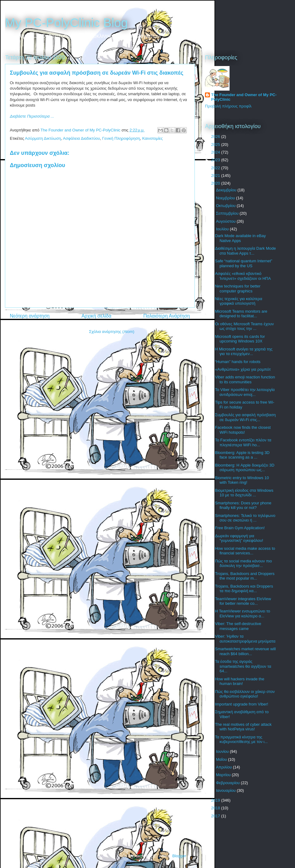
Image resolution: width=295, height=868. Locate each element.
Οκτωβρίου (226, 206)
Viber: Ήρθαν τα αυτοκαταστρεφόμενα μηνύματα (245, 639)
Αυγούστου (226, 221)
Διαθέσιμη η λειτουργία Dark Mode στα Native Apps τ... (245, 251)
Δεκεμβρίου (227, 190)
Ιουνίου (223, 751)
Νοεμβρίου (226, 198)
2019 (216, 800)
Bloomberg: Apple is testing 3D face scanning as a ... (242, 455)
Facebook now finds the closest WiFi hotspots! (243, 430)
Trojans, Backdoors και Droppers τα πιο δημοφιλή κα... (244, 589)
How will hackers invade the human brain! (239, 681)
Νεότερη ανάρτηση (30, 316)
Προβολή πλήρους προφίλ (228, 106)
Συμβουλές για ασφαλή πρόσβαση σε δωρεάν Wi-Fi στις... (245, 417)
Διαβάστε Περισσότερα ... (32, 116)
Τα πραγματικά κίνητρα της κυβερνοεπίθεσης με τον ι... (241, 739)
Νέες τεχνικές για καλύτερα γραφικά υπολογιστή (238, 301)
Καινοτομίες (153, 138)
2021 (216, 176)
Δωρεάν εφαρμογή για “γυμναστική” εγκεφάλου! (239, 538)
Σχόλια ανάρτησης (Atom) (112, 332)
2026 (216, 137)
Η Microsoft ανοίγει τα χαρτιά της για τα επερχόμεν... (244, 352)
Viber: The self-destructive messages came (238, 626)
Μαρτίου (224, 775)
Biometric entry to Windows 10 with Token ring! (242, 480)
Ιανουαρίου (226, 790)
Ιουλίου (223, 229)
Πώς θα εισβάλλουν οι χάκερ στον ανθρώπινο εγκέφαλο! (245, 694)
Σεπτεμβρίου (228, 213)
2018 (216, 808)
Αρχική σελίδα (96, 316)
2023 (216, 160)
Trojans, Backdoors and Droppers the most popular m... (245, 576)
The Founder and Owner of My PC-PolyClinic (244, 97)
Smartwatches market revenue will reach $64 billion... (245, 651)
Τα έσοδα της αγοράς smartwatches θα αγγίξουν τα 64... (243, 666)
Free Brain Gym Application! (240, 528)
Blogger (179, 856)
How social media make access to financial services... (245, 551)
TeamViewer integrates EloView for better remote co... (243, 601)
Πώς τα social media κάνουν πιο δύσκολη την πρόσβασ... (243, 563)
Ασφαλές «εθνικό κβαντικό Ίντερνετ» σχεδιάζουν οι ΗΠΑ (243, 276)
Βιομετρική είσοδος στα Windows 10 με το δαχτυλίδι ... (244, 493)
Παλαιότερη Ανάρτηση (167, 316)
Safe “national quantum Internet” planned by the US (243, 263)
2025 (216, 145)
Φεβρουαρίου (228, 783)
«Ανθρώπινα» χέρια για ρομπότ (243, 369)
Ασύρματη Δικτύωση (43, 138)
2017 (216, 816)
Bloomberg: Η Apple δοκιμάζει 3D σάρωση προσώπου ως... (244, 468)
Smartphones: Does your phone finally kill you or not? (243, 505)
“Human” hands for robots (238, 362)
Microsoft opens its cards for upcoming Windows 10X (240, 339)
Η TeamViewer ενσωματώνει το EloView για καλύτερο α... (242, 614)
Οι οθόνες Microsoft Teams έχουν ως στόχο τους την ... (244, 326)
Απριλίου (224, 767)
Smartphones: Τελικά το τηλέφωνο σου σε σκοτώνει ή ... (245, 518)
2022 (216, 168)
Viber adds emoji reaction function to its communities (245, 379)
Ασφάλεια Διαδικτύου (82, 138)
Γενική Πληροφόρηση (121, 138)
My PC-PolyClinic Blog (66, 23)
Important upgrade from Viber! (241, 704)
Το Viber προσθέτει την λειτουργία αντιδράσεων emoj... (245, 392)
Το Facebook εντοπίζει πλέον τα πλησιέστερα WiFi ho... (243, 442)
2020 (216, 183)
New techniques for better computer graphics (238, 289)
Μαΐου (222, 759)
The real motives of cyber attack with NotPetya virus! (243, 727)
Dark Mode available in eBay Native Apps (240, 238)
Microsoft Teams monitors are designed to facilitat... (241, 314)
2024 (216, 152)
